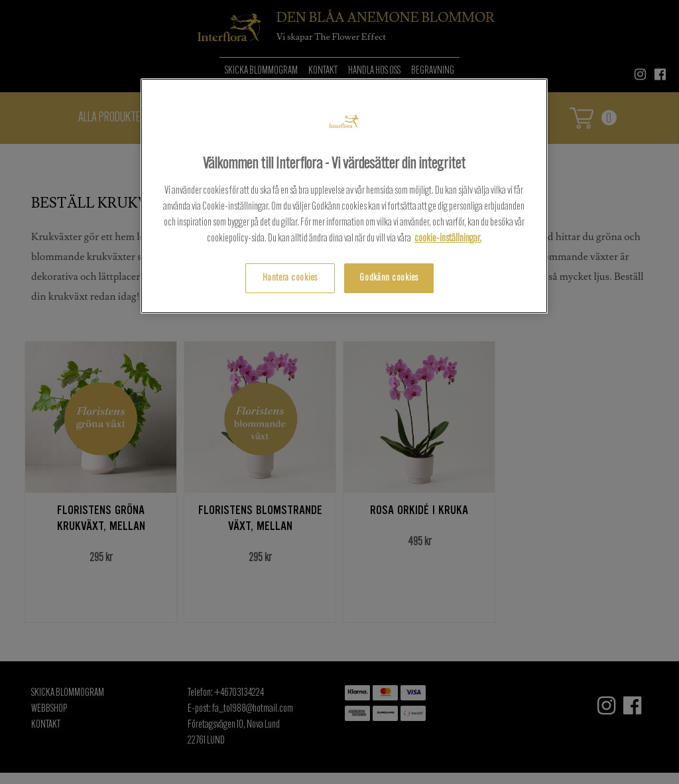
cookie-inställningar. (448, 239)
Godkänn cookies (389, 278)
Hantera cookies (290, 278)
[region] (344, 196)
